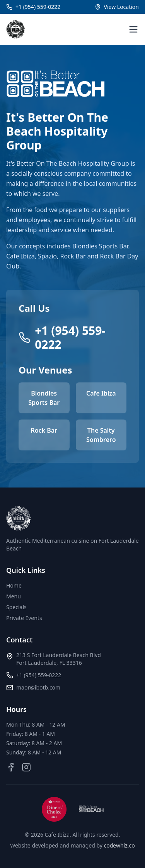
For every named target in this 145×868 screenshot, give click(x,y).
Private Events (24, 618)
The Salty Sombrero (101, 435)
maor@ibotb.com (38, 687)
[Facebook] (11, 767)
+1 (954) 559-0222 (39, 675)
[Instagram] (26, 767)
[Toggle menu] (133, 29)
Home (14, 585)
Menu (14, 596)
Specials (16, 607)
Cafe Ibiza (101, 393)
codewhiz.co (119, 845)
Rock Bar (44, 430)
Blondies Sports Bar (44, 398)
